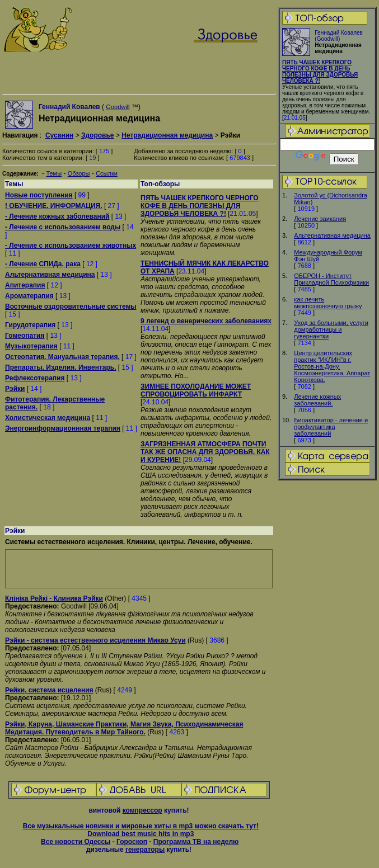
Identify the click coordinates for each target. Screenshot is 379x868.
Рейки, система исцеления (49, 690)
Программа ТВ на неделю (196, 842)
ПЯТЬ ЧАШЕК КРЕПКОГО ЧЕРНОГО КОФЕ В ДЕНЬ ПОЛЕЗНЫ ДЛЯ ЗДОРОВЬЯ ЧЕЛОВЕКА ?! (320, 72)
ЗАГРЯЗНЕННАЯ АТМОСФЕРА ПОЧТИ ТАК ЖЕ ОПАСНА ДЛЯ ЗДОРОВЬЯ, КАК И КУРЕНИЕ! (205, 452)
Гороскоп (132, 842)
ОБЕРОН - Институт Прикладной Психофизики (331, 279)
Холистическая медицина (48, 418)
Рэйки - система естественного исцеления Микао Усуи (95, 640)
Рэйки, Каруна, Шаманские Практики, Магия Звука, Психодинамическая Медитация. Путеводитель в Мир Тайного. (124, 728)
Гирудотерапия (30, 325)
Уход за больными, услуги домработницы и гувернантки (331, 329)
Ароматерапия (29, 296)
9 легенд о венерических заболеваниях (206, 321)
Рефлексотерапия (35, 378)
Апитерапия (25, 285)
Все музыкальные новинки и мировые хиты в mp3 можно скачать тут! (141, 826)
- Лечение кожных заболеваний (57, 216)
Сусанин (59, 135)
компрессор (142, 810)
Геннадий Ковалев (69, 107)
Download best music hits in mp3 (141, 834)
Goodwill (118, 107)
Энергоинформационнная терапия (63, 428)
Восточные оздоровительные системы (71, 306)
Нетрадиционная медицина (167, 135)
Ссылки (107, 173)
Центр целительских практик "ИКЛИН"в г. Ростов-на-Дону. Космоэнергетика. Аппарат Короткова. (332, 366)
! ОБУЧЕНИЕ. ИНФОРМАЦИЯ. (54, 206)
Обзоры (79, 173)
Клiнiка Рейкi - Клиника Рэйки (54, 598)
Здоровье (98, 135)
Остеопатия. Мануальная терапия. (62, 357)
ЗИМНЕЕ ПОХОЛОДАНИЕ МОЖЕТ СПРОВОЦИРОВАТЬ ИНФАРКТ (196, 390)
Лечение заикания (320, 219)
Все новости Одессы (76, 842)
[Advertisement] (139, 569)
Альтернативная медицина (332, 235)
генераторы (145, 850)
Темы (54, 173)
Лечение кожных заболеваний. (317, 400)
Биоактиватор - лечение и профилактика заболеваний (331, 427)
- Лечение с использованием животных (71, 246)
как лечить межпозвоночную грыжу (328, 303)
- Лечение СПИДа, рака (43, 264)
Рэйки (15, 389)
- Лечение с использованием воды (63, 227)
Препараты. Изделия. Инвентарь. (61, 367)
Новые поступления (39, 195)
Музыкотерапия (31, 346)
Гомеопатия (25, 336)
